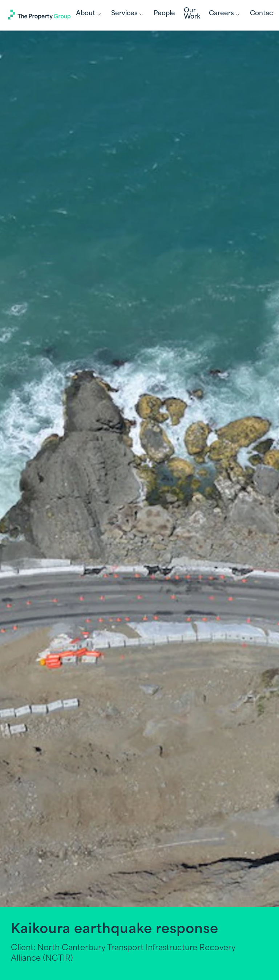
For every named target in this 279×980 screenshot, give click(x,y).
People (164, 14)
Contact (263, 14)
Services (128, 14)
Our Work (192, 14)
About (89, 14)
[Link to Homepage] (40, 16)
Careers (225, 14)
